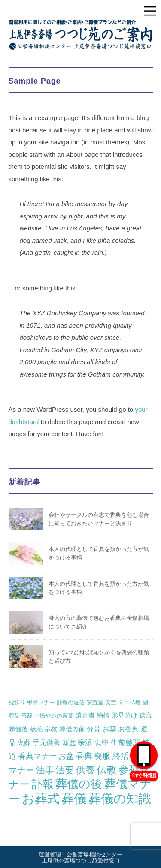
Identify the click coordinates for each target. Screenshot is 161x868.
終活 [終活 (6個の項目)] (121, 756)
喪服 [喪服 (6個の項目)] (102, 756)
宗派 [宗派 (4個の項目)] (85, 742)
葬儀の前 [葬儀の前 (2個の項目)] (72, 729)
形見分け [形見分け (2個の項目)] (125, 715)
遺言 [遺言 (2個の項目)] (146, 715)
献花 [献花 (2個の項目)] (36, 729)
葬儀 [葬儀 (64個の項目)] (74, 799)
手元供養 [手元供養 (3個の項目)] (46, 742)
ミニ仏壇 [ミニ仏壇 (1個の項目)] (130, 702)
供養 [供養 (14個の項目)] (85, 770)
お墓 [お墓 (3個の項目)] (109, 729)
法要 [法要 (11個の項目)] (65, 770)
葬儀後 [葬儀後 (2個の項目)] (18, 729)
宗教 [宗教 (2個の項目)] (51, 729)
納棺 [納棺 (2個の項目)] (103, 715)
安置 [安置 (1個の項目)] (111, 702)
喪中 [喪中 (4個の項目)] (102, 742)
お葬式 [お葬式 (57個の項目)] (41, 799)
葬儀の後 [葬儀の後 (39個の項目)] (79, 784)
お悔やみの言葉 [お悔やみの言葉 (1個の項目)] (54, 716)
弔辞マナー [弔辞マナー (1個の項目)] (41, 702)
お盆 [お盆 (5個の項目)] (66, 756)
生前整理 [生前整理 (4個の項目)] (125, 742)
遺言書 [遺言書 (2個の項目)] (85, 715)
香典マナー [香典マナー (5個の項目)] (37, 756)
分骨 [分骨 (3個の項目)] (94, 729)
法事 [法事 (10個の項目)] (45, 770)
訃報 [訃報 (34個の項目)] (43, 784)
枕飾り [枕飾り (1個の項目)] (17, 702)
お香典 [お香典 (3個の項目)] (128, 729)
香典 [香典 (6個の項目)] (84, 756)
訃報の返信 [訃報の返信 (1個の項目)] (71, 702)
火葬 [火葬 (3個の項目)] (24, 742)
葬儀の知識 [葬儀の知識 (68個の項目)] (120, 798)
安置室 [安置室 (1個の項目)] (95, 702)
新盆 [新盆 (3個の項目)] (69, 742)
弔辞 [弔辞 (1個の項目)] (27, 716)
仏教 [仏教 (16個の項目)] (106, 770)
